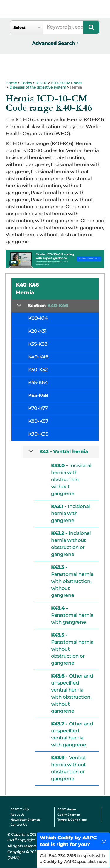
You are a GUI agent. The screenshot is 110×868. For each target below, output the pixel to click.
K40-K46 (38, 357)
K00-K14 (38, 318)
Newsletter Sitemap (25, 820)
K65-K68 (38, 395)
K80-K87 (38, 421)
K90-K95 (38, 434)
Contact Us (19, 825)
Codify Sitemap (69, 815)
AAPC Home (67, 809)
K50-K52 (38, 370)
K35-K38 (38, 344)
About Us (17, 815)
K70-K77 (38, 408)
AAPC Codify (20, 809)
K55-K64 (38, 383)
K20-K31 (37, 331)
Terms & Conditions (72, 820)
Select (19, 28)
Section (48, 306)
